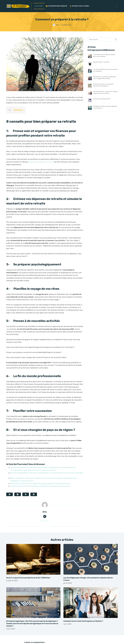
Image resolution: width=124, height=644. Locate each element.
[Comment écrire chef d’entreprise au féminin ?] (91, 603)
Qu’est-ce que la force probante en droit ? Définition (28, 578)
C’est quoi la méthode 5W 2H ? (102, 99)
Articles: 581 (45, 521)
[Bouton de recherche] (116, 39)
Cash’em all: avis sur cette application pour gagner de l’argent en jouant (40, 484)
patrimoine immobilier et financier (41, 162)
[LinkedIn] (34, 494)
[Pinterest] (26, 494)
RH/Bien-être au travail (79, 6)
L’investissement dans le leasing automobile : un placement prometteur (40, 486)
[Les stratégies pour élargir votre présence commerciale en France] (91, 559)
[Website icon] (45, 516)
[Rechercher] (117, 6)
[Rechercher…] (101, 39)
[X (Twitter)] (18, 494)
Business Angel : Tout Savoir (101, 62)
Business (39, 6)
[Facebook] (10, 494)
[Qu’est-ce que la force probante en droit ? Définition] (33, 559)
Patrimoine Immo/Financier (57, 6)
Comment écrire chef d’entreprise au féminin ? (83, 621)
